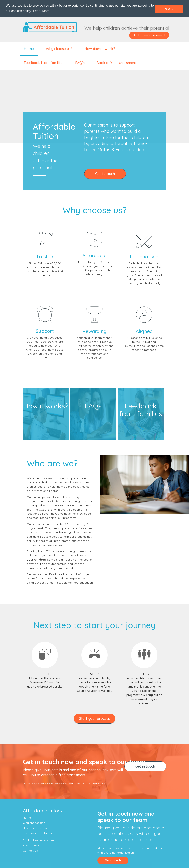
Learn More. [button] (42, 11)
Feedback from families (44, 63)
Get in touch (105, 174)
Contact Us (30, 851)
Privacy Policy (32, 845)
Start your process (94, 718)
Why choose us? (59, 49)
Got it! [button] (169, 9)
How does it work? (100, 49)
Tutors (42, 811)
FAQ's (80, 63)
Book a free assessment (149, 35)
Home (29, 49)
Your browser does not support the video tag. (94, 106)
